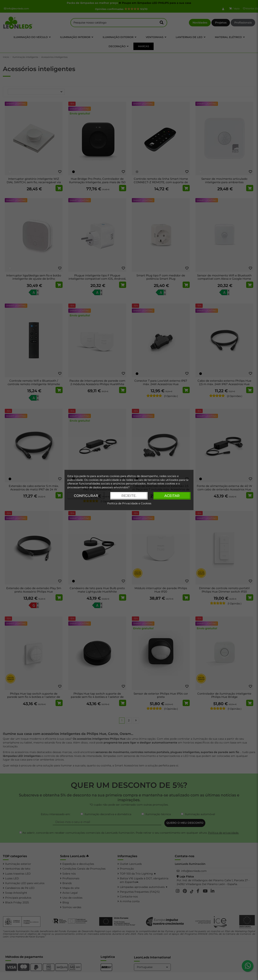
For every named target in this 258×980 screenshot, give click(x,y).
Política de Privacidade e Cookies (129, 504)
